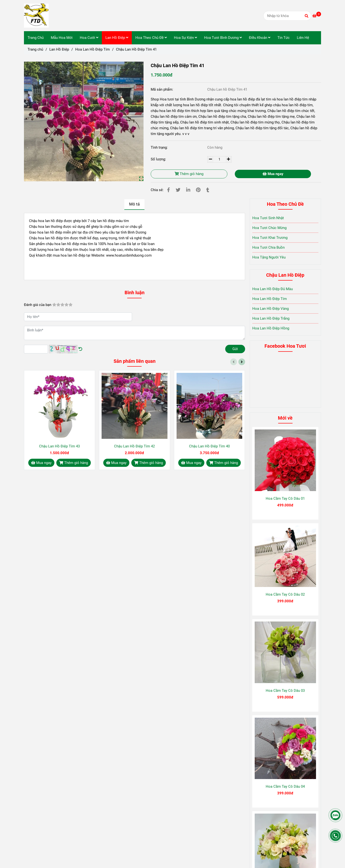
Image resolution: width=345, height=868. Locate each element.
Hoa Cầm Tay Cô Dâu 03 (285, 691)
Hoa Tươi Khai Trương (270, 238)
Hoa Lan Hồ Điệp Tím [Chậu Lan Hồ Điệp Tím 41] (92, 49)
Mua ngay (273, 174)
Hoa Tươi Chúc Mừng (269, 228)
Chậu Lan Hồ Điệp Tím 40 (209, 446)
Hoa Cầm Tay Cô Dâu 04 (285, 786)
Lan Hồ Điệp (117, 38)
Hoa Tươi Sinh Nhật (268, 218)
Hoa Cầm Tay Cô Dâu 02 (285, 594)
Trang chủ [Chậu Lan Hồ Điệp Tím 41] (35, 49)
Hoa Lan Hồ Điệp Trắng (271, 318)
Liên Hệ (303, 38)
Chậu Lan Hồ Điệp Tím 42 (134, 446)
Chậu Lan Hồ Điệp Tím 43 (59, 446)
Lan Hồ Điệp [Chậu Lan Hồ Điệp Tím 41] (59, 49)
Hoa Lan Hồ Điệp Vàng (270, 309)
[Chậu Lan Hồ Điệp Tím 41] (36, 16)
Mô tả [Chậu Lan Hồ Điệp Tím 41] (134, 204)
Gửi (235, 349)
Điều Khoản (260, 38)
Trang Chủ (36, 38)
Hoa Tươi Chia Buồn (268, 247)
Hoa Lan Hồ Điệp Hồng (271, 328)
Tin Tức (284, 38)
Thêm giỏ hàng (189, 174)
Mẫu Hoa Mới (62, 38)
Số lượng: (159, 159)
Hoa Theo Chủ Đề (151, 38)
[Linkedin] (188, 190)
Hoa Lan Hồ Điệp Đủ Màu (273, 289)
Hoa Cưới (89, 38)
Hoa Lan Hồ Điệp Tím (270, 299)
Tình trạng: (160, 147)
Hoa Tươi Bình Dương (223, 38)
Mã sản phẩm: (162, 89)
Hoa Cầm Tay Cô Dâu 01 (285, 499)
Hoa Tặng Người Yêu (269, 257)
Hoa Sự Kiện (185, 38)
